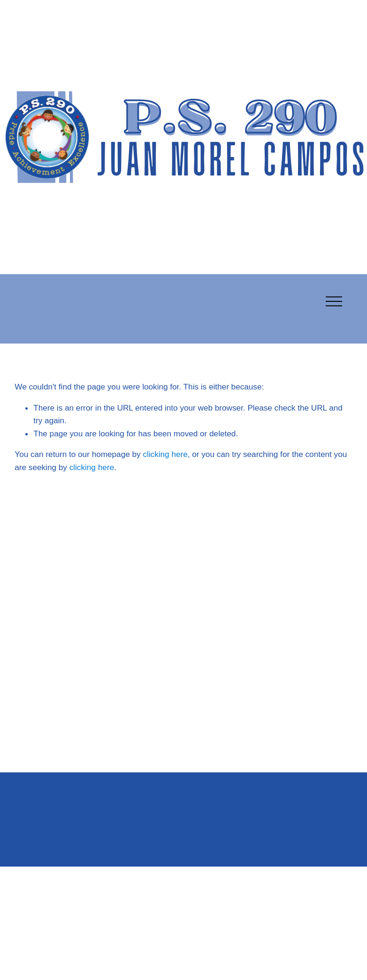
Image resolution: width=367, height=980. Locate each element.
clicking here (165, 454)
